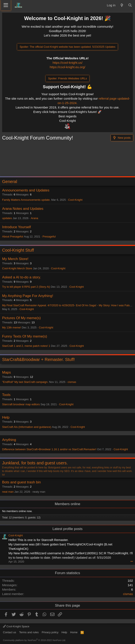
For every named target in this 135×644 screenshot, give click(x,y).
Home (74, 632)
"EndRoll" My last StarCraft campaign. (25, 382)
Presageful (49, 237)
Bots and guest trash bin (21, 482)
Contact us (9, 632)
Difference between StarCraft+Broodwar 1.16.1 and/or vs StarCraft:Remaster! (49, 449)
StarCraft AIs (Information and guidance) (27, 427)
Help (6, 417)
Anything (9, 440)
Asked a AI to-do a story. (22, 277)
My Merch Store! (15, 259)
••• (132, 561)
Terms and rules (29, 632)
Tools (6, 395)
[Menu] (6, 5)
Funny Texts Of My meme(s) (25, 336)
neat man (8, 492)
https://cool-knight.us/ (67, 63)
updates (7, 218)
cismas (72, 382)
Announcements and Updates (26, 190)
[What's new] (122, 5)
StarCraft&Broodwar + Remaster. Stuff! (38, 359)
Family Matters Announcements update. (26, 200)
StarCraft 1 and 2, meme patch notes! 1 (26, 346)
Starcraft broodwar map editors (21, 404)
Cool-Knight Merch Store (17, 268)
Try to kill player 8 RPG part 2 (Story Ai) (26, 287)
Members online (68, 504)
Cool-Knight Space (16, 626)
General (10, 182)
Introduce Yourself (16, 227)
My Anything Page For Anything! (28, 296)
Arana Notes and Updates (23, 209)
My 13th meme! (12, 327)
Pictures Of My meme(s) (21, 318)
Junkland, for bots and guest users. (35, 463)
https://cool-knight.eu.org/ (67, 67)
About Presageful (13, 237)
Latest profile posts (68, 529)
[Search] (130, 5)
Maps (7, 372)
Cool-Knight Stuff (18, 250)
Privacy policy (50, 632)
